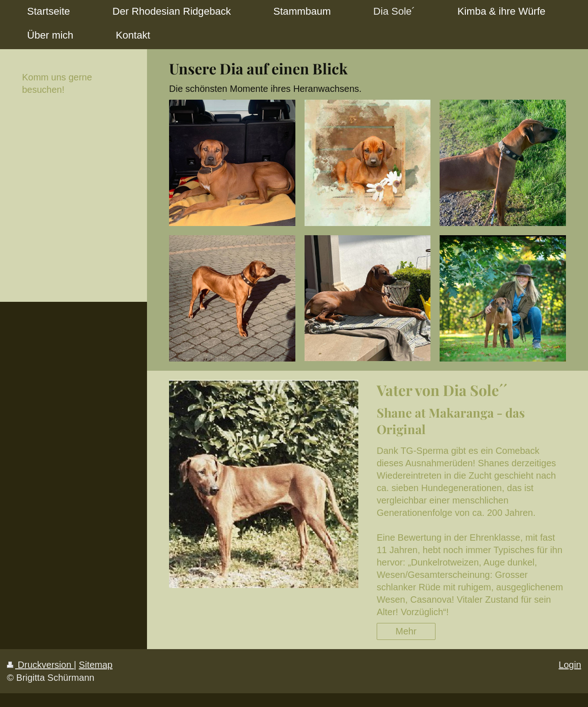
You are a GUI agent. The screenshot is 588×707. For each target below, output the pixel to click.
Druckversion (40, 665)
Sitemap (96, 665)
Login (570, 665)
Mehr (406, 631)
